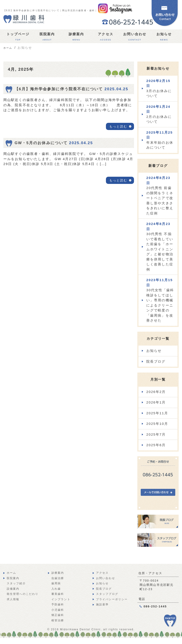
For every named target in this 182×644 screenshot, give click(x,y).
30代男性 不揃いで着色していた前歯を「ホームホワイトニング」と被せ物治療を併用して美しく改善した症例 (160, 247)
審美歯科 (58, 594)
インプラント (61, 599)
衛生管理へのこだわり (23, 594)
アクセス (105, 38)
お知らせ (164, 38)
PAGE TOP (173, 623)
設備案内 (13, 589)
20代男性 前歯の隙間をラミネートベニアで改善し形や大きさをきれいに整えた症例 (160, 195)
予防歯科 (58, 604)
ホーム (11, 573)
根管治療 (58, 620)
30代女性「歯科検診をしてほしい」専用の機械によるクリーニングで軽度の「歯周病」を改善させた (160, 300)
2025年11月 (157, 413)
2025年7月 (156, 434)
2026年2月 (156, 392)
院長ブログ (156, 361)
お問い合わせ (135, 38)
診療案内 (76, 38)
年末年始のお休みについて (160, 140)
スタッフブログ (107, 594)
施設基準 (102, 604)
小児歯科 (58, 610)
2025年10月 (157, 424)
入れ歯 (56, 589)
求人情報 (13, 599)
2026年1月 (156, 402)
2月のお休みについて (159, 114)
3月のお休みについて (159, 88)
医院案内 (47, 38)
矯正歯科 (58, 615)
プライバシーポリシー (112, 599)
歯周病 (56, 583)
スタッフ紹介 (16, 583)
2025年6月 (156, 445)
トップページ (18, 38)
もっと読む (118, 126)
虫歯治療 (58, 578)
